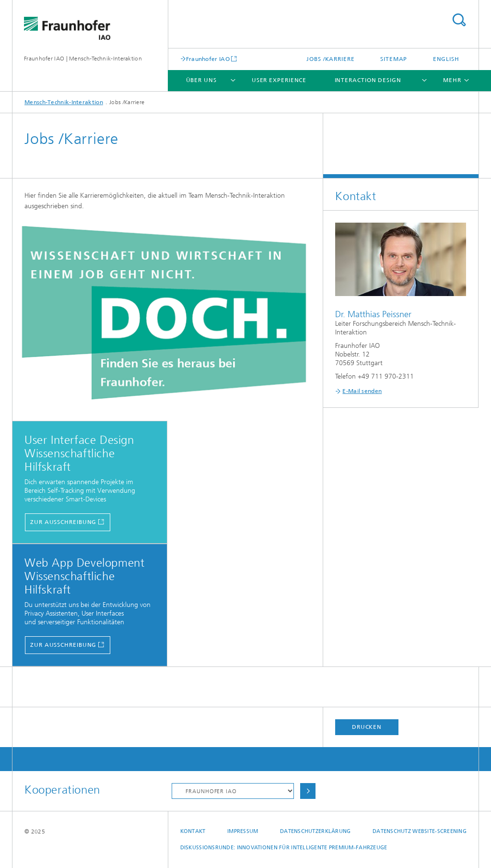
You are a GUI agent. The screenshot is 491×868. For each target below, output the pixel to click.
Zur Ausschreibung (63, 522)
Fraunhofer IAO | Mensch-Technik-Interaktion (83, 59)
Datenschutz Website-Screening (420, 831)
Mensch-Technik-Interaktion (64, 102)
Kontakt (193, 831)
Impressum (243, 831)
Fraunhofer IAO (208, 59)
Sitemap (394, 59)
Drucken (367, 727)
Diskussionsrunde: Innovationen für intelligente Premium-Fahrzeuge (284, 848)
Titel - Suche (459, 20)
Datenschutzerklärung (316, 831)
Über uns (201, 80)
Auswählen (308, 791)
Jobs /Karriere (331, 59)
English (446, 59)
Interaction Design (368, 80)
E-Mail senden (362, 391)
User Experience (279, 80)
